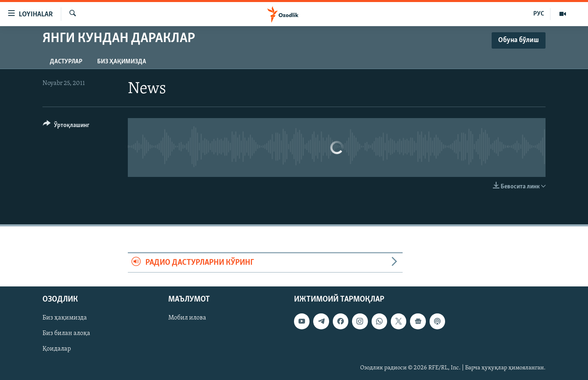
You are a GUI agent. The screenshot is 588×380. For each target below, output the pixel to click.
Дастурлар (66, 62)
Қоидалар (57, 349)
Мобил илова (187, 318)
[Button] (66, 126)
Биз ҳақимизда (122, 62)
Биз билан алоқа (66, 334)
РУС (539, 14)
